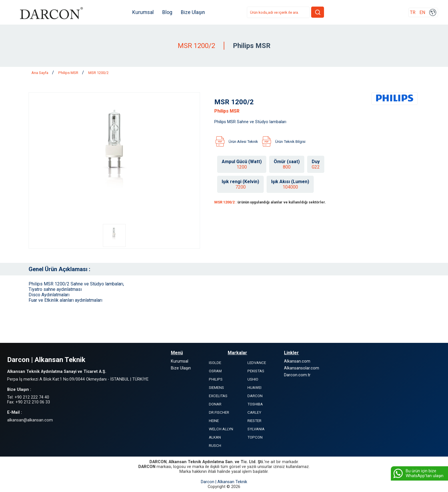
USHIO (253, 379)
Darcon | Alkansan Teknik (224, 482)
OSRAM (215, 371)
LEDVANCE (257, 363)
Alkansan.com (297, 361)
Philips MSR (69, 73)
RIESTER (254, 421)
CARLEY (254, 412)
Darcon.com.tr (297, 375)
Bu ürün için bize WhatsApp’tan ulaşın (418, 473)
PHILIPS (216, 379)
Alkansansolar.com (302, 368)
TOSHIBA (255, 404)
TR (413, 12)
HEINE (214, 421)
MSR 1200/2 (98, 73)
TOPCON (255, 437)
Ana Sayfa (40, 73)
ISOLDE (215, 363)
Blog (167, 12)
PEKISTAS (256, 371)
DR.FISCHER (219, 412)
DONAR (215, 404)
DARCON (255, 396)
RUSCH (215, 446)
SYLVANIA (256, 429)
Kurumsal (143, 12)
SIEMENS (216, 388)
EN (422, 12)
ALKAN (215, 437)
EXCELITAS (218, 396)
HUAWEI (254, 388)
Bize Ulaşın (193, 12)
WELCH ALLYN (221, 429)
